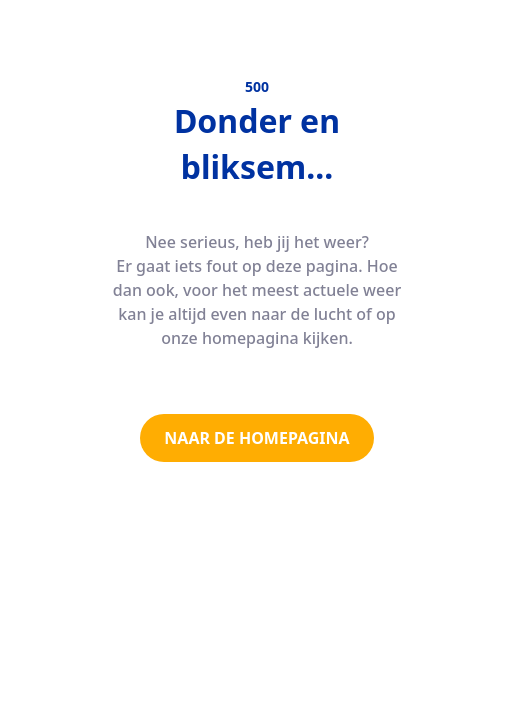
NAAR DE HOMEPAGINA (256, 438)
